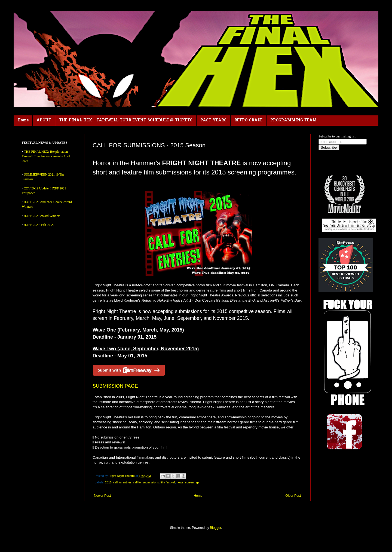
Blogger (215, 528)
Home (23, 120)
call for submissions (146, 482)
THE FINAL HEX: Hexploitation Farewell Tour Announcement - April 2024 (46, 156)
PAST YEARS (213, 120)
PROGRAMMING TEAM (293, 120)
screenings (192, 482)
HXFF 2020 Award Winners (42, 216)
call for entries (122, 482)
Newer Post (102, 496)
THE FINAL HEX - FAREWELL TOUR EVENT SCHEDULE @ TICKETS (126, 120)
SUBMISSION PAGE (115, 386)
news (180, 482)
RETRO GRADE (248, 120)
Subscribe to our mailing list (337, 136)
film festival (168, 482)
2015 (108, 482)
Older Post (293, 496)
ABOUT (44, 120)
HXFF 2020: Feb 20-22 (39, 225)
